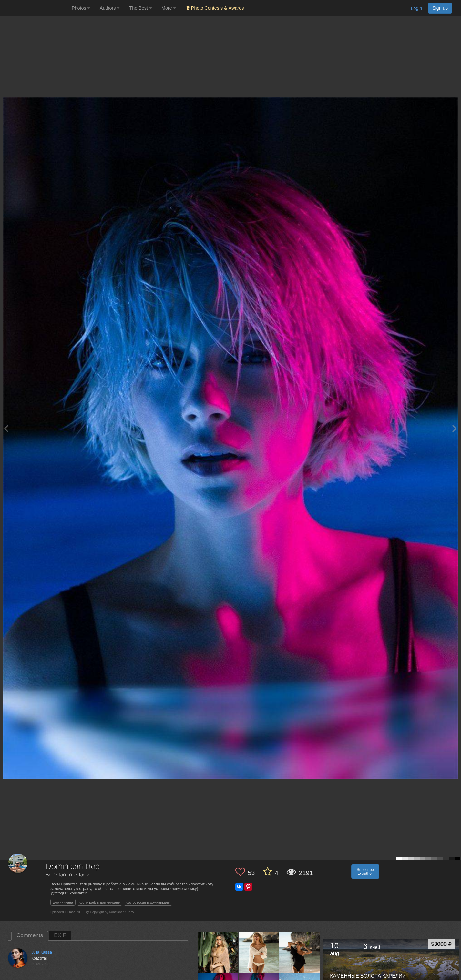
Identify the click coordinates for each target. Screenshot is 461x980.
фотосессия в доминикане (148, 902)
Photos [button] (81, 8)
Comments (30, 935)
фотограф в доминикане (100, 902)
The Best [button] (140, 8)
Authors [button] (110, 8)
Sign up (440, 8)
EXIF (60, 935)
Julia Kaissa (42, 952)
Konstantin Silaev (67, 875)
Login (416, 8)
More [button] (169, 8)
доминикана (63, 902)
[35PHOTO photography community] (35, 8)
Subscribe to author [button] (365, 872)
